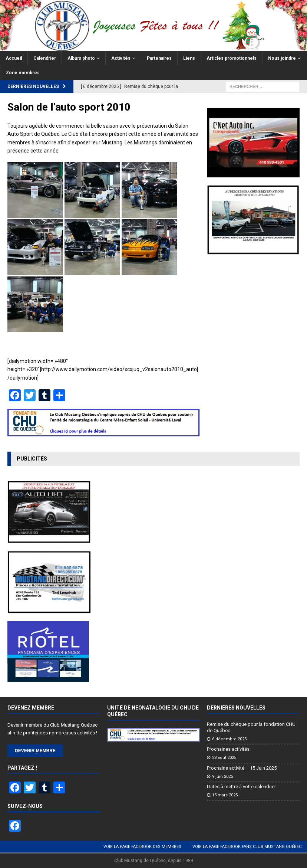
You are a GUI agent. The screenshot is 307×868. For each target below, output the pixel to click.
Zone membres (23, 73)
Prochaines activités (228, 749)
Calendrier (45, 58)
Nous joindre (282, 58)
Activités (121, 58)
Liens (189, 58)
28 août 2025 (224, 758)
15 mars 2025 (225, 795)
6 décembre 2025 (229, 739)
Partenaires (159, 58)
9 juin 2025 (222, 777)
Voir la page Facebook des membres (142, 847)
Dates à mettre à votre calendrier (241, 787)
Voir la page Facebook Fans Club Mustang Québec (247, 847)
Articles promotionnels (232, 58)
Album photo (81, 58)
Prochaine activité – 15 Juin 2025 (242, 768)
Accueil (14, 58)
